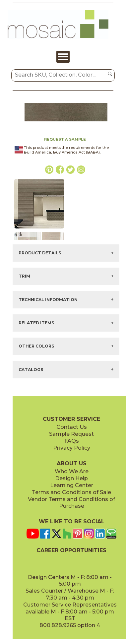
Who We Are (72, 471)
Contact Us (72, 427)
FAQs (72, 441)
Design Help (71, 478)
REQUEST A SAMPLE (65, 139)
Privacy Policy (72, 448)
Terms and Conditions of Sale (71, 492)
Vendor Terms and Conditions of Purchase (71, 503)
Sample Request (71, 434)
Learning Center (72, 485)
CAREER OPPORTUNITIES (71, 550)
